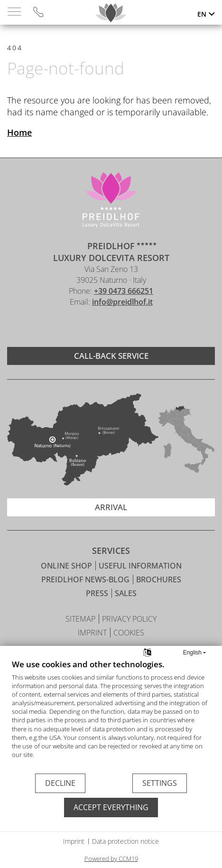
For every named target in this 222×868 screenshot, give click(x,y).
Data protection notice (125, 841)
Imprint (74, 841)
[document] (111, 716)
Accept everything (111, 807)
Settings (160, 783)
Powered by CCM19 (111, 859)
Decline (60, 783)
